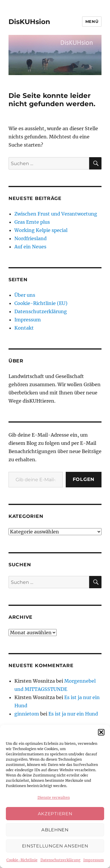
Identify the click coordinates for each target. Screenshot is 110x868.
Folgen (84, 479)
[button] (101, 732)
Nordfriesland (31, 238)
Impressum (94, 860)
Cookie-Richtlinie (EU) (41, 303)
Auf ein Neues (30, 247)
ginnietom (27, 714)
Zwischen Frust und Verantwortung (56, 214)
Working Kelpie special (41, 230)
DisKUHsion (29, 22)
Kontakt (24, 328)
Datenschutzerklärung (60, 860)
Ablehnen (55, 830)
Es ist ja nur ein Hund (73, 714)
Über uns (25, 295)
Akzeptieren (55, 814)
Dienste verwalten (54, 797)
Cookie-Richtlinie (22, 860)
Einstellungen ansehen (55, 846)
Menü (92, 21)
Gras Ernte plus (32, 222)
